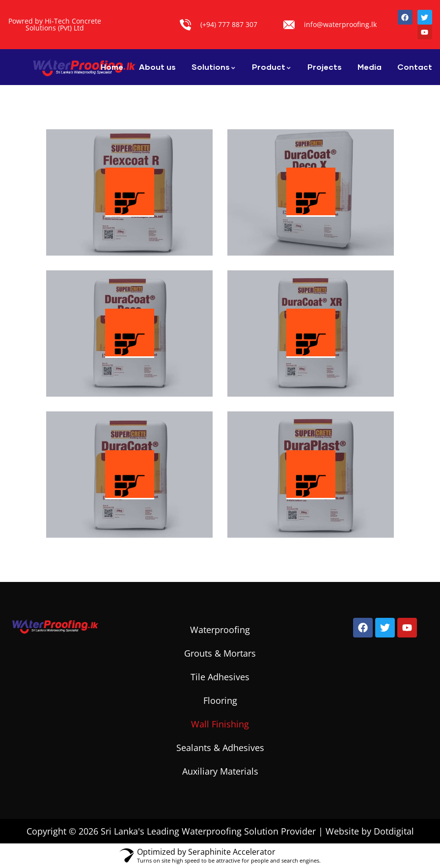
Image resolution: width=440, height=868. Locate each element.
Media (370, 67)
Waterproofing (220, 630)
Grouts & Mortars (220, 653)
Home (112, 67)
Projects (325, 67)
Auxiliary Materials (220, 771)
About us (157, 67)
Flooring (220, 700)
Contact (415, 67)
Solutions (214, 67)
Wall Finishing (220, 724)
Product (272, 67)
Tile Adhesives (220, 677)
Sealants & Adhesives (220, 748)
